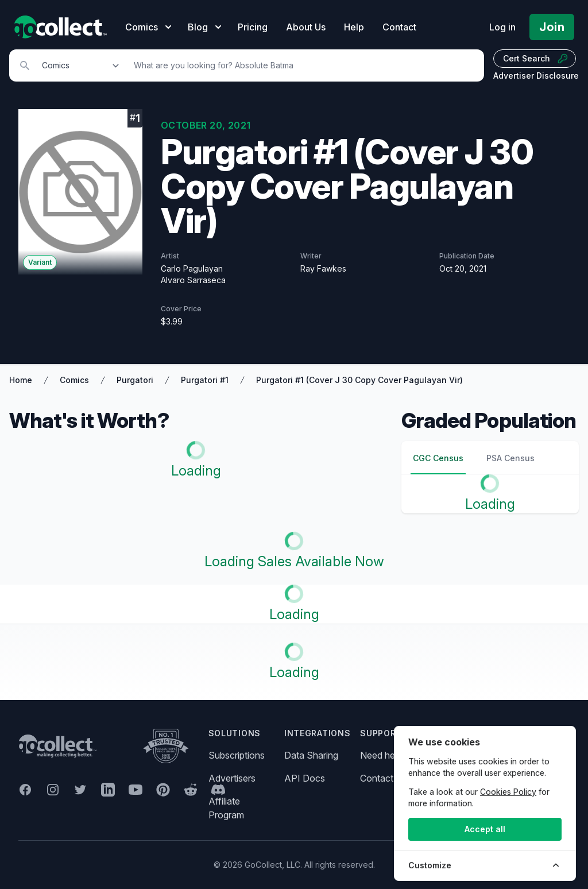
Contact (399, 27)
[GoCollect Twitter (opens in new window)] (80, 790)
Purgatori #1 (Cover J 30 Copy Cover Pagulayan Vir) (359, 380)
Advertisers (232, 778)
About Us (306, 27)
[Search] (303, 65)
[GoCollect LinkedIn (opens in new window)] (108, 790)
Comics (74, 380)
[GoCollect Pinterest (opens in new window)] (163, 790)
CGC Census (438, 458)
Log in (502, 27)
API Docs (305, 778)
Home (21, 380)
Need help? (383, 755)
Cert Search (536, 59)
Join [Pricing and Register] (552, 27)
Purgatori (135, 380)
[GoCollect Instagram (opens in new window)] (53, 790)
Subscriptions (237, 755)
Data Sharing (311, 755)
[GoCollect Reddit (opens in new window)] (191, 790)
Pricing (253, 27)
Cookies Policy (508, 792)
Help (354, 27)
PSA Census (510, 458)
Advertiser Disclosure (536, 76)
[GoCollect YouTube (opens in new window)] (136, 790)
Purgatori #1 (205, 380)
